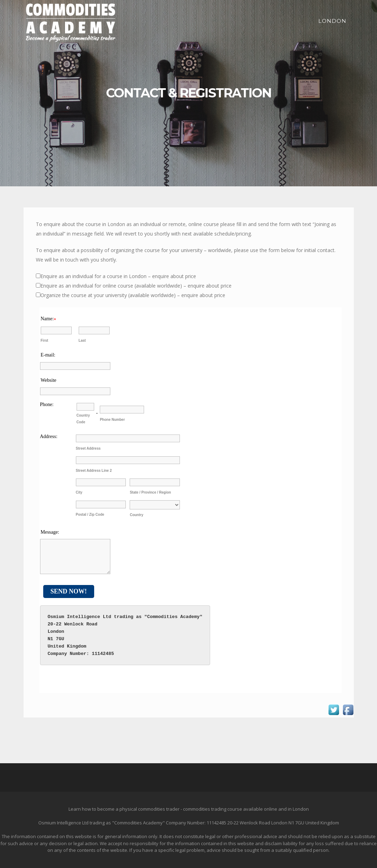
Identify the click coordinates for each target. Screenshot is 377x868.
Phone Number (112, 420)
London (332, 21)
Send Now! (69, 591)
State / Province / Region (150, 492)
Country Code (83, 419)
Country (136, 515)
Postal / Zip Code (90, 515)
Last (82, 340)
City (79, 492)
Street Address (88, 448)
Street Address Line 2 (94, 471)
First (45, 340)
